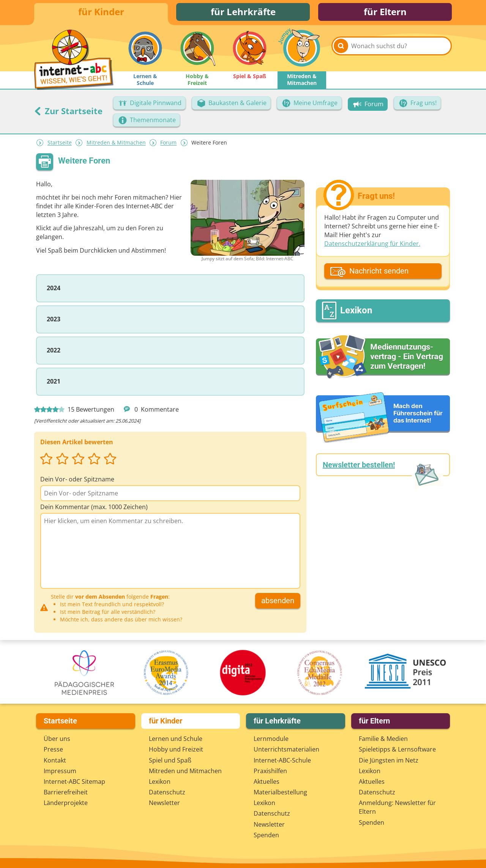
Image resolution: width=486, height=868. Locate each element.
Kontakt (55, 760)
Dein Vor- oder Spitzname (77, 480)
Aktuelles (267, 782)
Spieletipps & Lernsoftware (397, 750)
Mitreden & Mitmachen (116, 144)
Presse (53, 750)
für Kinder (101, 12)
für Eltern (385, 12)
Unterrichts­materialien (286, 750)
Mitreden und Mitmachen (185, 771)
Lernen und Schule (176, 739)
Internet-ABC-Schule (282, 760)
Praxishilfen (270, 771)
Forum (168, 144)
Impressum (60, 771)
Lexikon (160, 782)
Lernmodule (271, 739)
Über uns (57, 739)
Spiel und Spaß (170, 760)
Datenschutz (167, 792)
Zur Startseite (68, 112)
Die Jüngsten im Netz (389, 760)
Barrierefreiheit (66, 792)
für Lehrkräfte (243, 12)
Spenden (266, 835)
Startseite (60, 144)
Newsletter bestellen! (359, 466)
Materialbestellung (280, 792)
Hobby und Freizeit (176, 750)
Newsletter (164, 803)
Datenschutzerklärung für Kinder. (372, 245)
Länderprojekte (66, 803)
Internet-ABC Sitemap (74, 782)
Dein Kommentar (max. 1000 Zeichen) (94, 508)
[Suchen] (341, 50)
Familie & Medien (383, 739)
